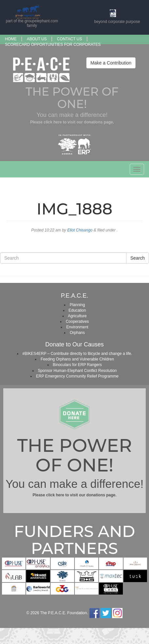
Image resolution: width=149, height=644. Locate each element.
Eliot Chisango (80, 230)
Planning (77, 305)
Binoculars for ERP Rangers (77, 365)
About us (37, 39)
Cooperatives (77, 322)
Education (77, 310)
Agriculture (77, 316)
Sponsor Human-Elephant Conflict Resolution (77, 371)
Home (11, 39)
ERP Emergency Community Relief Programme (77, 376)
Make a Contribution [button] (111, 63)
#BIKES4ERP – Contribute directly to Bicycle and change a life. (77, 354)
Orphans (77, 333)
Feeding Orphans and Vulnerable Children (77, 359)
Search (138, 258)
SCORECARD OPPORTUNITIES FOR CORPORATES (53, 45)
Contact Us (69, 39)
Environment (77, 327)
